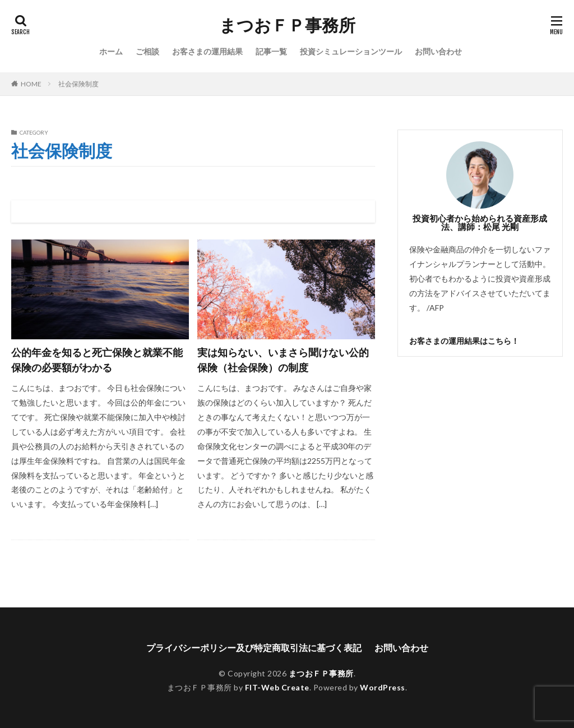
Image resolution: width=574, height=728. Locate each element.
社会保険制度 (78, 84)
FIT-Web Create (277, 687)
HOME (31, 84)
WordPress (383, 687)
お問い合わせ (438, 51)
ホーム (111, 51)
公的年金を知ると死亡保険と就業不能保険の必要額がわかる (97, 360)
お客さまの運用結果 (207, 51)
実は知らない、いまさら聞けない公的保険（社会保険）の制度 (283, 360)
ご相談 (147, 51)
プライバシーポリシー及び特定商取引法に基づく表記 (254, 648)
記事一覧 (271, 51)
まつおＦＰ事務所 (287, 25)
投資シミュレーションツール (351, 51)
